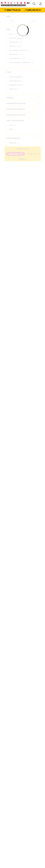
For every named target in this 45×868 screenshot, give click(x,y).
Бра (13, 34)
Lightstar (14, 143)
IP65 (12, 129)
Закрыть (23, 159)
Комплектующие (19, 38)
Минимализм (16, 81)
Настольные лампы (19, 50)
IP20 (13, 125)
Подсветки (16, 54)
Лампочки (16, 42)
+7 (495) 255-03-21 (33, 10)
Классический (16, 77)
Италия (14, 156)
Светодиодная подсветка (22, 62)
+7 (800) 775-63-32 (12, 10)
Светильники (17, 58)
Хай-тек (14, 89)
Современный (16, 85)
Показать (15, 154)
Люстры (15, 46)
